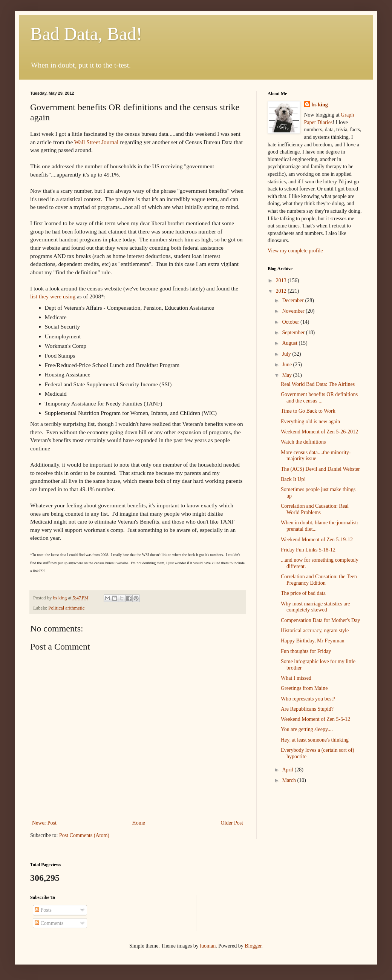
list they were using (53, 296)
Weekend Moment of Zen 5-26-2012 (319, 432)
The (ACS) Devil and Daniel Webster (320, 469)
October (291, 322)
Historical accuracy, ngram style (315, 631)
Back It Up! (293, 479)
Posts (43, 910)
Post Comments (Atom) (84, 835)
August (290, 343)
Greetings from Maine (304, 688)
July (287, 354)
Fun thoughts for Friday (306, 651)
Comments (49, 923)
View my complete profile (295, 251)
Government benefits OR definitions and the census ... (319, 398)
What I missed (296, 678)
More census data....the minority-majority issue (316, 456)
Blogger (253, 946)
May (287, 375)
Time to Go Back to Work (308, 411)
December (293, 300)
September (294, 333)
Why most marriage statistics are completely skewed (315, 607)
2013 (282, 280)
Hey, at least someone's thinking (315, 740)
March (289, 780)
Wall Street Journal (96, 142)
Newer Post (44, 823)
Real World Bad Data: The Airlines (318, 384)
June (287, 365)
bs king (320, 105)
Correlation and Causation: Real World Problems (315, 509)
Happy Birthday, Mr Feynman (313, 641)
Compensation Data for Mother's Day (320, 620)
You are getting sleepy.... (307, 729)
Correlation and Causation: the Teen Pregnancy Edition (319, 580)
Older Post (232, 823)
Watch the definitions (303, 442)
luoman (208, 946)
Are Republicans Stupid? (307, 709)
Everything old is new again (310, 422)
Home (139, 823)
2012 (282, 291)
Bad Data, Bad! (86, 34)
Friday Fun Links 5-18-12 (308, 550)
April (288, 770)
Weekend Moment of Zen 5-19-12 (317, 540)
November (294, 311)
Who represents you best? (308, 699)
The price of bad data (303, 593)
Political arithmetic (66, 608)
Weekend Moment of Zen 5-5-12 (315, 719)
